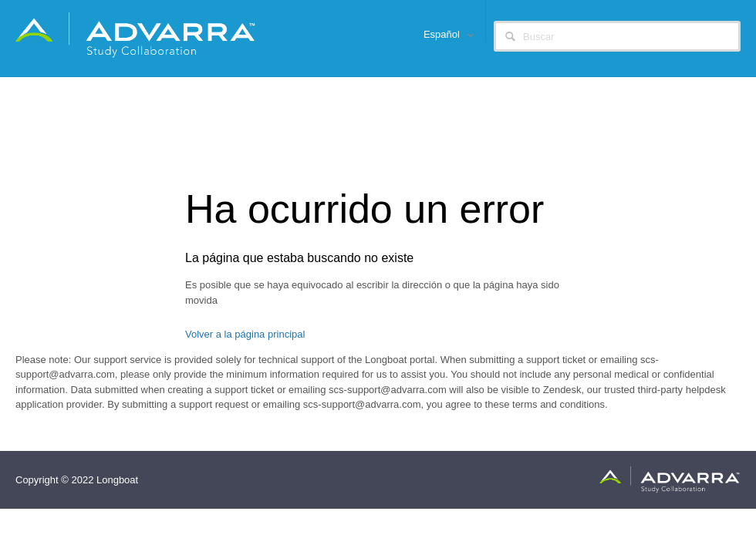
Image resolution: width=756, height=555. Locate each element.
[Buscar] (617, 36)
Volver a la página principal (245, 334)
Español (443, 34)
